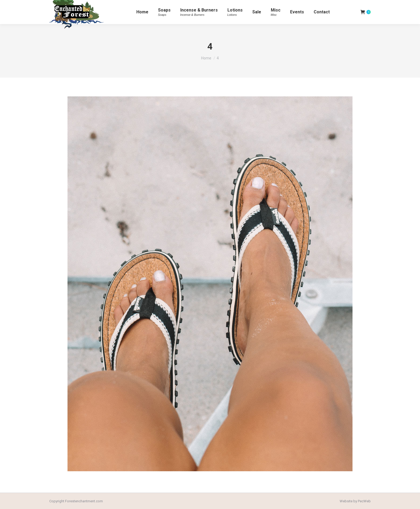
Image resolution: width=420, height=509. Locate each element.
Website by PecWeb (355, 501)
